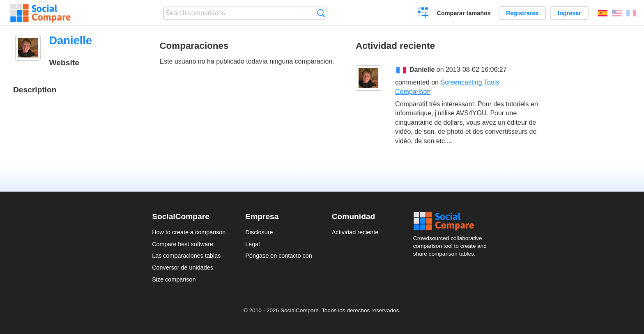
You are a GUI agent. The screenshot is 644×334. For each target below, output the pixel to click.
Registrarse (522, 13)
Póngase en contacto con (278, 256)
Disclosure (259, 232)
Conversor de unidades (183, 268)
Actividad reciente (355, 232)
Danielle (422, 70)
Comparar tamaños (464, 13)
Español (603, 13)
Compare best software (183, 244)
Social (453, 221)
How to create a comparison (189, 232)
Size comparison (174, 279)
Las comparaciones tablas (186, 256)
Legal (252, 244)
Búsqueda (321, 13)
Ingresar (569, 13)
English (617, 13)
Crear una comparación (423, 14)
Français (631, 13)
